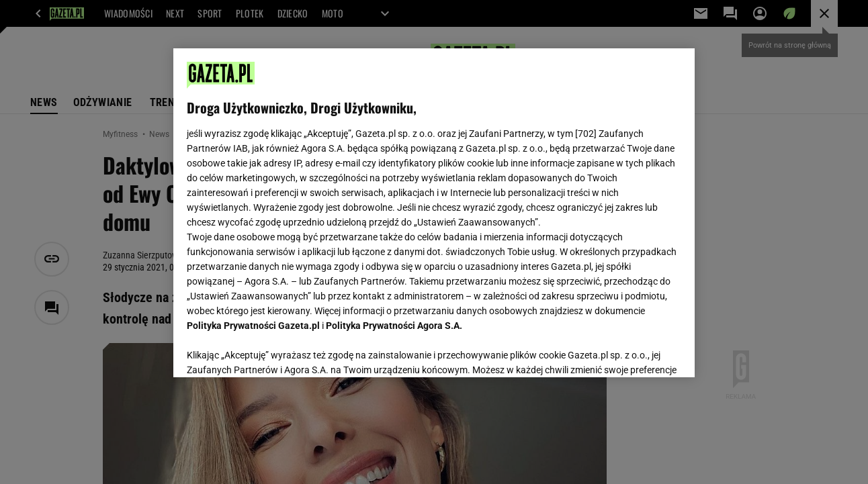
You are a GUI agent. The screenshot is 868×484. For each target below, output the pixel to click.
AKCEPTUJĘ (635, 351)
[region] (434, 213)
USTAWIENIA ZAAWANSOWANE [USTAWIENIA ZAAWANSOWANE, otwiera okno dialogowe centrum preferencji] (275, 350)
